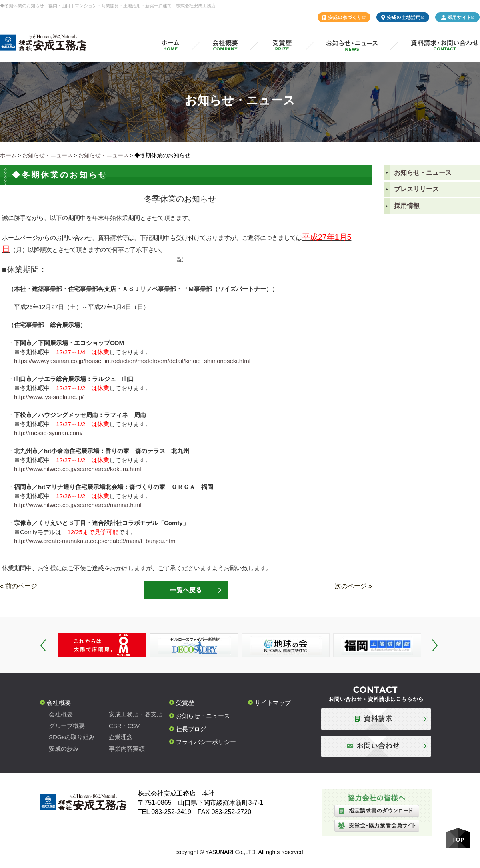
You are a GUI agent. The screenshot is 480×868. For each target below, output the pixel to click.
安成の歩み (64, 749)
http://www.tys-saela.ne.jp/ (49, 397)
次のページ (351, 586)
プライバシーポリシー (206, 742)
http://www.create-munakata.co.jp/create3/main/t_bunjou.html (95, 541)
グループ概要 (67, 726)
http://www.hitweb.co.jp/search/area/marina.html (78, 505)
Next (435, 645)
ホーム (8, 155)
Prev (43, 645)
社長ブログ (191, 729)
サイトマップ (273, 703)
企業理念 (121, 737)
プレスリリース (416, 189)
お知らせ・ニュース (48, 155)
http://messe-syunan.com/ (48, 433)
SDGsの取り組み (72, 737)
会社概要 (59, 703)
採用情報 (407, 206)
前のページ (21, 586)
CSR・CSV (124, 726)
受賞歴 (185, 703)
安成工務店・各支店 (136, 714)
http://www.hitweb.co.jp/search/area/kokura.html (78, 469)
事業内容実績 (127, 749)
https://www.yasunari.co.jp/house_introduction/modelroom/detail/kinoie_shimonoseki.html (132, 361)
